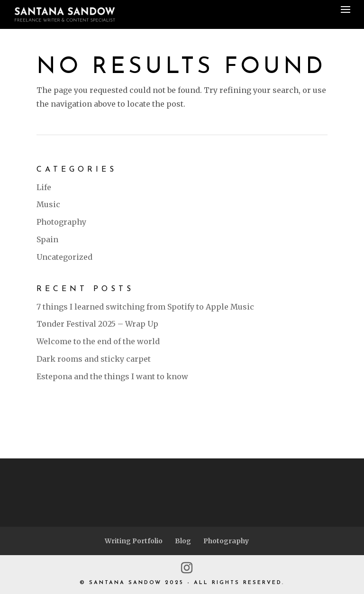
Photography (61, 222)
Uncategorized (64, 257)
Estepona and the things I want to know (112, 376)
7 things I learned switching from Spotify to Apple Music (145, 307)
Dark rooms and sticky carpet (94, 359)
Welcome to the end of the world (98, 341)
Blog (183, 541)
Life (44, 187)
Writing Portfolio (134, 541)
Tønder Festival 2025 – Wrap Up (97, 324)
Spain (47, 239)
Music (48, 204)
